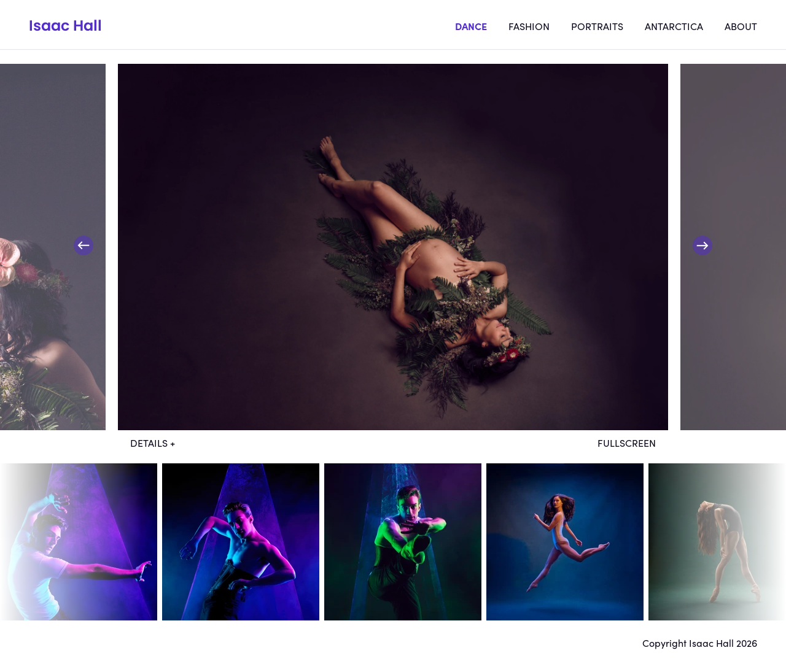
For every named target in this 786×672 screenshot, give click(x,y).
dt (79, 542)
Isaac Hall (65, 25)
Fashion (529, 26)
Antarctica (674, 26)
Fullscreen (627, 442)
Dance (471, 26)
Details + (153, 442)
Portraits (597, 26)
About (741, 26)
